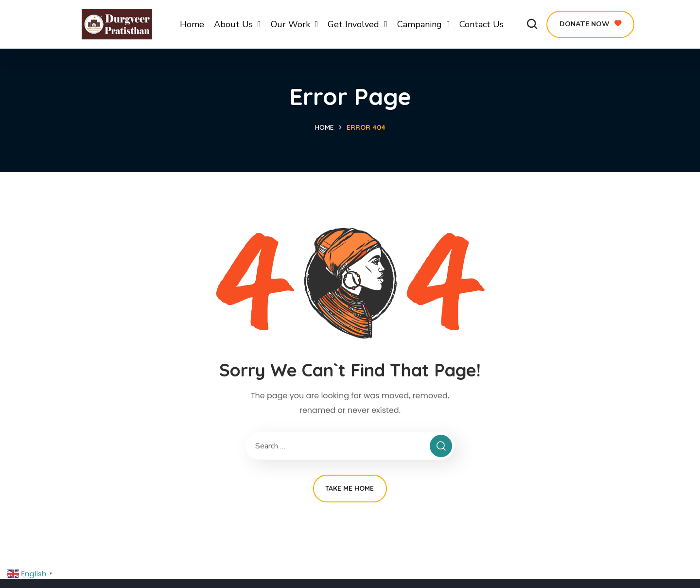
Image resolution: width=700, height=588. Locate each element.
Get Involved (358, 24)
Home (192, 24)
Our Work (295, 24)
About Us (237, 24)
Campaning (424, 24)
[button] (532, 24)
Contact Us (481, 24)
